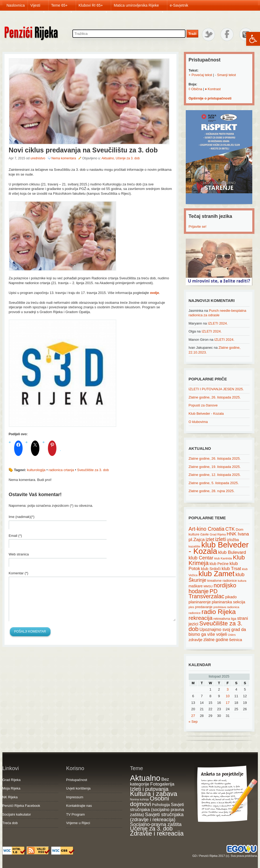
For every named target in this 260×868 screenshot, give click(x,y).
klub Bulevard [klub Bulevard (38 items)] (232, 552)
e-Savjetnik (179, 5)
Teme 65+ (62, 7)
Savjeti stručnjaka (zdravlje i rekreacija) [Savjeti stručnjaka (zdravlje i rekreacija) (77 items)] (157, 817)
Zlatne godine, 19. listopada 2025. (215, 467)
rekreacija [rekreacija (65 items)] (201, 618)
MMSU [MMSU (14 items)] (208, 586)
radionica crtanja (61, 470)
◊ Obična (195, 89)
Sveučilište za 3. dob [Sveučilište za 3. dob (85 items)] (216, 626)
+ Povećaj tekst (201, 75)
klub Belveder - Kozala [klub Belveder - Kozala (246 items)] (219, 548)
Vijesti (38, 7)
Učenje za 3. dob (128, 158)
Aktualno (108, 158)
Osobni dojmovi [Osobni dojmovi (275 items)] (150, 801)
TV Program (76, 814)
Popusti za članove (203, 405)
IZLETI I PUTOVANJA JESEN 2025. (216, 389)
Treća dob (10, 823)
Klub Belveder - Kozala (206, 414)
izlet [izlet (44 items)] (210, 539)
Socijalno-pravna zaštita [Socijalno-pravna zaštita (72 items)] (156, 824)
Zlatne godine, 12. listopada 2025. (215, 475)
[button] (253, 39)
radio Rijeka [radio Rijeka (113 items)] (219, 612)
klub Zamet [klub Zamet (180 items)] (216, 574)
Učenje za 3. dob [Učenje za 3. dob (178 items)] (151, 829)
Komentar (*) (19, 573)
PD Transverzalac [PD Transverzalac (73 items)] (207, 594)
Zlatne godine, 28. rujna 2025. (212, 491)
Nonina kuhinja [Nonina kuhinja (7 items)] (140, 799)
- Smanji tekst (226, 75)
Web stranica (19, 554)
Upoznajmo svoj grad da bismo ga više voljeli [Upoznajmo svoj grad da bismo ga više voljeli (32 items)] (217, 632)
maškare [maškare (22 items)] (196, 586)
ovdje (154, 293)
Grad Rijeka (12, 780)
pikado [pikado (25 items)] (231, 597)
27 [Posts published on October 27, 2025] (193, 716)
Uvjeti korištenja (79, 788)
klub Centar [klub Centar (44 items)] (201, 558)
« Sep (193, 722)
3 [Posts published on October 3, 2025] (228, 689)
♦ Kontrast (213, 89)
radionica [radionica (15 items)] (233, 607)
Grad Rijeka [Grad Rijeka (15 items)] (218, 534)
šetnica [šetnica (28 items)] (236, 640)
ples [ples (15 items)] (191, 607)
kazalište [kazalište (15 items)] (195, 546)
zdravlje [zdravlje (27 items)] (196, 640)
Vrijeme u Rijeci (78, 823)
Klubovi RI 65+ (93, 7)
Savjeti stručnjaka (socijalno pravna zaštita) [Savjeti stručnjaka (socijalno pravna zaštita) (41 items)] (157, 809)
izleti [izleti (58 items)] (221, 539)
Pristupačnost (77, 780)
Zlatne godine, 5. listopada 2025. (214, 483)
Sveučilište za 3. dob (93, 470)
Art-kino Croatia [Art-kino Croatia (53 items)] (207, 529)
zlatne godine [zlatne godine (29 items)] (216, 640)
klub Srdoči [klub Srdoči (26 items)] (211, 569)
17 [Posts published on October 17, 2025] (228, 703)
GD (195, 856)
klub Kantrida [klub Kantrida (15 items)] (223, 558)
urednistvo (38, 158)
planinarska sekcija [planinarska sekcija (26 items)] (229, 602)
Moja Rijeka (11, 788)
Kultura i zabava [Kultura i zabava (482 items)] (154, 794)
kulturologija (36, 470)
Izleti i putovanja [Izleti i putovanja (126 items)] (149, 789)
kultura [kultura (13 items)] (242, 581)
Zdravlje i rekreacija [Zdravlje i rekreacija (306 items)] (157, 833)
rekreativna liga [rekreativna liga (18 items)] (225, 619)
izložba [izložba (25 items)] (233, 540)
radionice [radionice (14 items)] (195, 613)
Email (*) (15, 536)
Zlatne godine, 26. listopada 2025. (215, 397)
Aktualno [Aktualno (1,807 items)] (145, 778)
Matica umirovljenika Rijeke (139, 7)
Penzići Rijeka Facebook (21, 806)
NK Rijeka (10, 797)
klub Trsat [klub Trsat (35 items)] (231, 569)
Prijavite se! (198, 227)
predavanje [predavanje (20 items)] (204, 607)
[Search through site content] (129, 34)
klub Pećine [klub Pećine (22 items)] (219, 564)
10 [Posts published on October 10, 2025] (228, 696)
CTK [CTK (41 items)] (230, 529)
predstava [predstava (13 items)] (220, 607)
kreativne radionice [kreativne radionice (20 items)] (222, 581)
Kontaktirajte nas (79, 806)
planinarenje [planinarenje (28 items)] (200, 602)
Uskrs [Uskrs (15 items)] (232, 635)
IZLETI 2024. (218, 323)
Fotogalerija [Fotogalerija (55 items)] (162, 784)
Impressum (75, 797)
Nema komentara (64, 158)
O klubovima (198, 422)
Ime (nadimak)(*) (22, 517)
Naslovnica (16, 5)
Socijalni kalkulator (17, 814)
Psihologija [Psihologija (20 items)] (161, 805)
